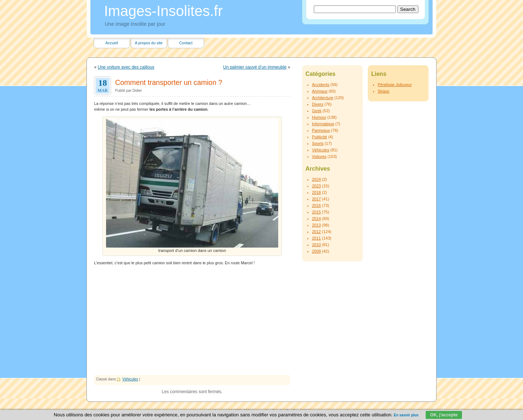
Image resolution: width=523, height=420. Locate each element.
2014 (316, 219)
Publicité (320, 137)
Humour (319, 117)
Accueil (112, 43)
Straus (384, 91)
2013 (316, 225)
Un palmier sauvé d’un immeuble (255, 67)
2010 (316, 245)
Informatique (323, 124)
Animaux (320, 91)
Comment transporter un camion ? (169, 82)
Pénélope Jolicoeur (395, 85)
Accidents (321, 85)
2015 (316, 212)
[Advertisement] (192, 321)
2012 (316, 232)
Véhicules (130, 379)
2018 (316, 192)
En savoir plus (406, 415)
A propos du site (149, 43)
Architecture (323, 98)
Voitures (319, 156)
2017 (316, 199)
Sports (318, 143)
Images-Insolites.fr (164, 11)
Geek (317, 111)
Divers (318, 104)
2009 (316, 251)
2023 (316, 186)
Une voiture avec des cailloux (126, 67)
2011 (316, 238)
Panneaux (321, 130)
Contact (186, 43)
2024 (316, 179)
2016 (316, 205)
